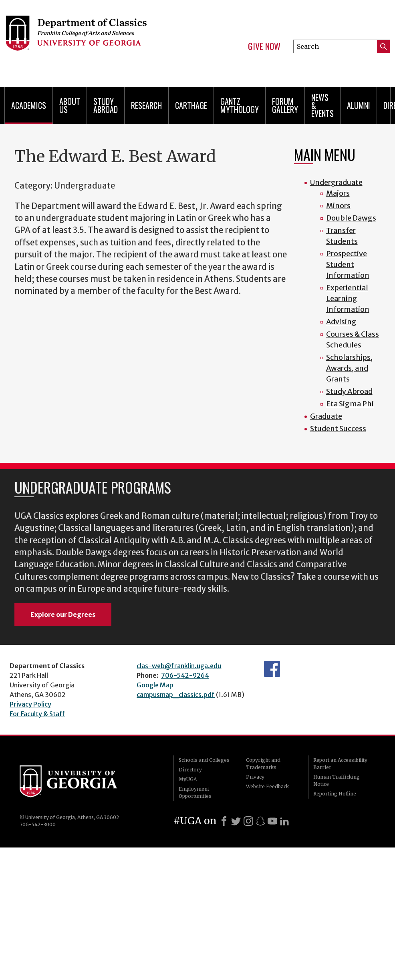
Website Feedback (267, 786)
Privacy (255, 777)
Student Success (338, 429)
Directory (190, 770)
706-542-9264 (185, 675)
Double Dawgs (351, 218)
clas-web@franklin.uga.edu (179, 666)
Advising (341, 322)
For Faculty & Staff (37, 714)
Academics (29, 105)
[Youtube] (272, 821)
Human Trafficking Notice (337, 780)
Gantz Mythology (240, 105)
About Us (70, 105)
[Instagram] (248, 821)
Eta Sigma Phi (350, 404)
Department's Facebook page (272, 669)
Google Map (155, 685)
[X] (236, 821)
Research (146, 105)
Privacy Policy (30, 704)
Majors (338, 193)
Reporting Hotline (335, 794)
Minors (338, 206)
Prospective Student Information (348, 264)
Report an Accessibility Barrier (340, 764)
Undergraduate (336, 182)
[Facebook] (224, 821)
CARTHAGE (191, 105)
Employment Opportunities (195, 792)
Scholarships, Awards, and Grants (349, 368)
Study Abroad (106, 105)
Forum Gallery (285, 105)
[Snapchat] (260, 821)
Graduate (326, 416)
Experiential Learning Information (348, 298)
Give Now (264, 46)
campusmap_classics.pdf (176, 695)
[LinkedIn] (284, 821)
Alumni (359, 105)
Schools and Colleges (204, 760)
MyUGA (188, 779)
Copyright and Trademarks (263, 764)
